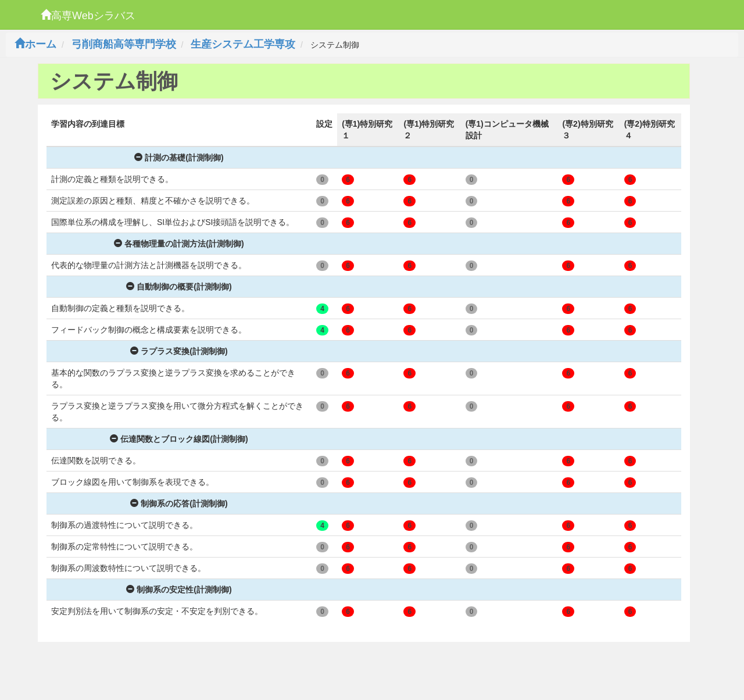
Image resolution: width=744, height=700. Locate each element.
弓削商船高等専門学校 (124, 44)
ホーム (35, 44)
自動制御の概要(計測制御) (179, 287)
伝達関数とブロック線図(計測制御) (179, 439)
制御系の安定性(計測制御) (179, 590)
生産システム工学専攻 (243, 44)
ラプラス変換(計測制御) (179, 351)
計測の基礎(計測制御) (179, 158)
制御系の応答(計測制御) (179, 503)
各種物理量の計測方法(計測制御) (179, 244)
